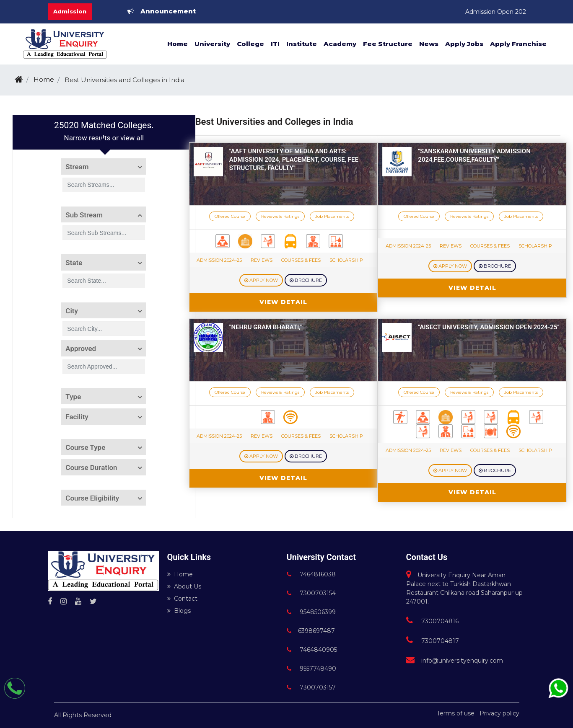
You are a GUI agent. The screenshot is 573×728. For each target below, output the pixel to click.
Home (178, 44)
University (212, 44)
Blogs (179, 611)
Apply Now (261, 280)
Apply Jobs (464, 44)
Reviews (262, 260)
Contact (182, 599)
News (429, 44)
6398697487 (311, 631)
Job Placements (332, 216)
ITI (275, 44)
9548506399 (311, 612)
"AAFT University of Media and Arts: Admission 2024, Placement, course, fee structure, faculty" (294, 160)
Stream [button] (77, 167)
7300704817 (433, 641)
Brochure (306, 280)
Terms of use (456, 713)
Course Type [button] (85, 447)
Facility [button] (77, 417)
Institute (302, 44)
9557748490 (311, 669)
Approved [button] (81, 349)
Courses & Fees (301, 260)
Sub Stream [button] (84, 215)
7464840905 (312, 650)
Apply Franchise (518, 44)
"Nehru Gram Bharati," (266, 327)
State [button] (74, 263)
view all (132, 138)
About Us (184, 586)
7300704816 (432, 621)
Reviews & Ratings (280, 216)
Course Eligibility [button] (92, 498)
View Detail (283, 302)
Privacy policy (499, 713)
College (250, 44)
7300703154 (311, 593)
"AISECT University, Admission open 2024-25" (489, 327)
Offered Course (230, 216)
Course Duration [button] (91, 467)
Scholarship (346, 260)
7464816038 (311, 574)
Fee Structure (388, 44)
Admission (70, 11)
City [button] (72, 311)
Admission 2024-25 (219, 260)
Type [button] (73, 397)
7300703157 (311, 687)
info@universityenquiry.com (455, 661)
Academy (340, 44)
